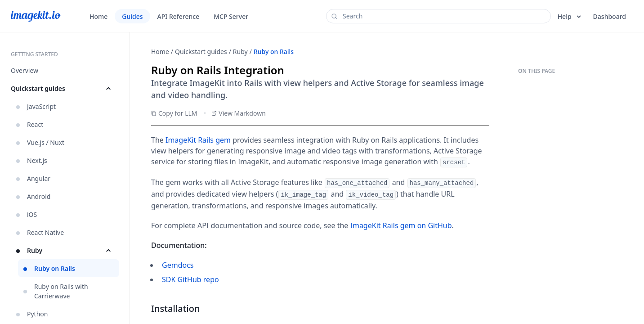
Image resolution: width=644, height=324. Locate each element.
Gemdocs (178, 264)
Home (160, 52)
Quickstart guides (201, 52)
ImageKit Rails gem (198, 140)
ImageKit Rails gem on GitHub (401, 224)
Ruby (240, 52)
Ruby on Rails (274, 52)
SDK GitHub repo (190, 278)
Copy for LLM (174, 113)
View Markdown (239, 113)
